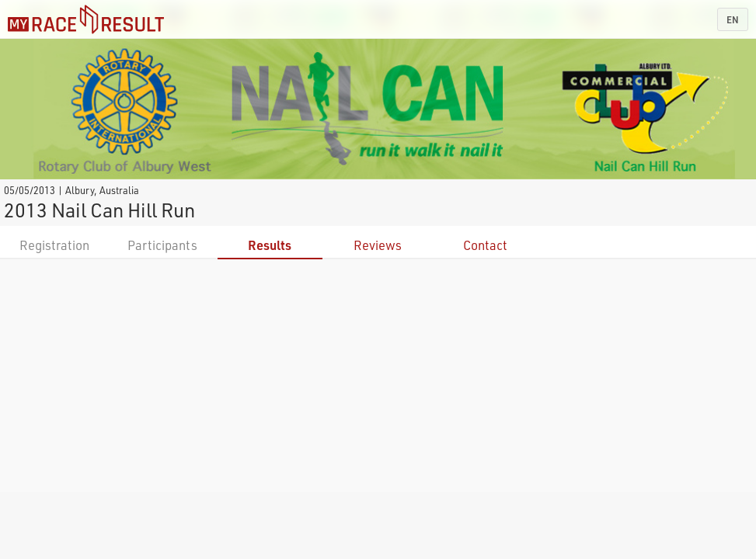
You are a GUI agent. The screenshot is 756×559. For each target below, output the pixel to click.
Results (270, 245)
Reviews (378, 245)
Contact (485, 245)
